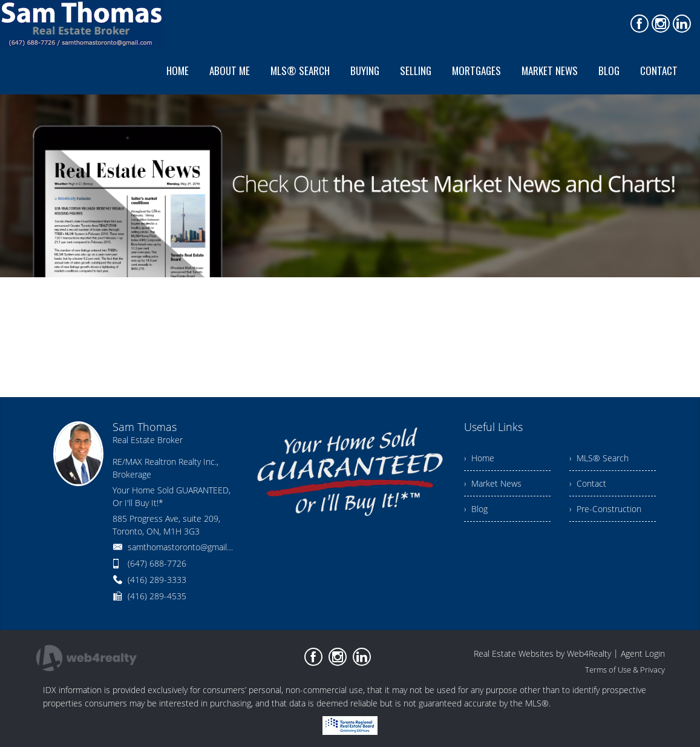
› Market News (493, 483)
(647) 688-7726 (157, 563)
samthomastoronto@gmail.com (186, 547)
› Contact (588, 483)
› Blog (476, 509)
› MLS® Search (599, 458)
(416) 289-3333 (157, 580)
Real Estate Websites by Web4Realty (542, 653)
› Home (479, 458)
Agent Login (643, 653)
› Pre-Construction (605, 509)
